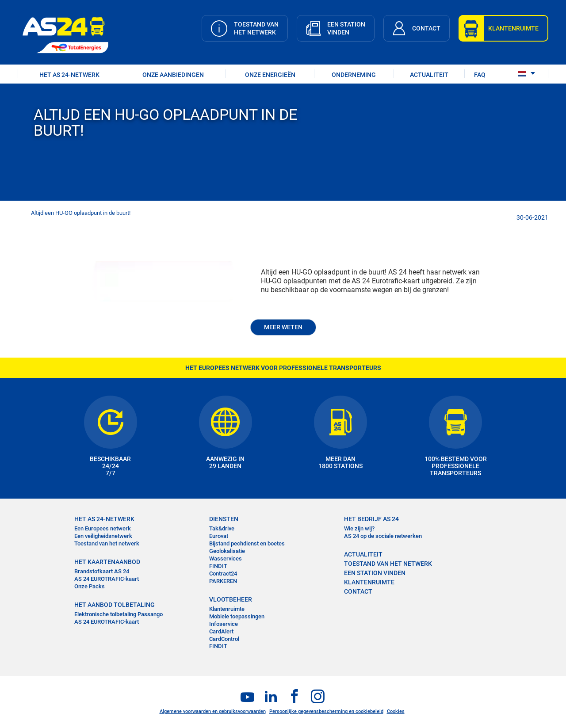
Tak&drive (222, 528)
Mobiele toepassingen (237, 616)
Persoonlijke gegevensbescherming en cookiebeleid (326, 711)
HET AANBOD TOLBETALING (115, 605)
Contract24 (223, 574)
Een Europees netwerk (103, 528)
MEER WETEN (283, 327)
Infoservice (224, 624)
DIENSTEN (224, 519)
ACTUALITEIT (429, 75)
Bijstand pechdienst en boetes (247, 543)
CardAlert (221, 631)
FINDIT (218, 566)
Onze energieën (270, 75)
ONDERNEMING (354, 75)
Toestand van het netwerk (107, 543)
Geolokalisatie (227, 551)
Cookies (396, 711)
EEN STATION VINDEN (375, 573)
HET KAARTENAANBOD (107, 562)
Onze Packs (90, 586)
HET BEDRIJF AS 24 (371, 519)
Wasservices (226, 558)
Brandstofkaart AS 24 (102, 571)
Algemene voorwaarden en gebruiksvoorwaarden (213, 711)
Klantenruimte (227, 609)
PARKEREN (223, 581)
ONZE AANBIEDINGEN (173, 75)
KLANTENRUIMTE (369, 582)
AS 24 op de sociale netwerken (383, 536)
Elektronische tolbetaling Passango (119, 614)
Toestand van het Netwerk (388, 564)
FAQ (480, 75)
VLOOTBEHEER (231, 599)
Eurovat (219, 536)
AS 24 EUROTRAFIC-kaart (107, 579)
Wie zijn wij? (359, 528)
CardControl (224, 639)
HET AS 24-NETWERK (69, 75)
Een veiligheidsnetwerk (103, 536)
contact (358, 591)
